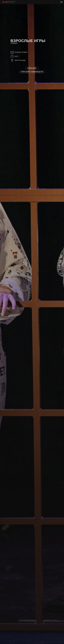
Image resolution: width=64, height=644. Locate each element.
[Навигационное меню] (61, 2)
